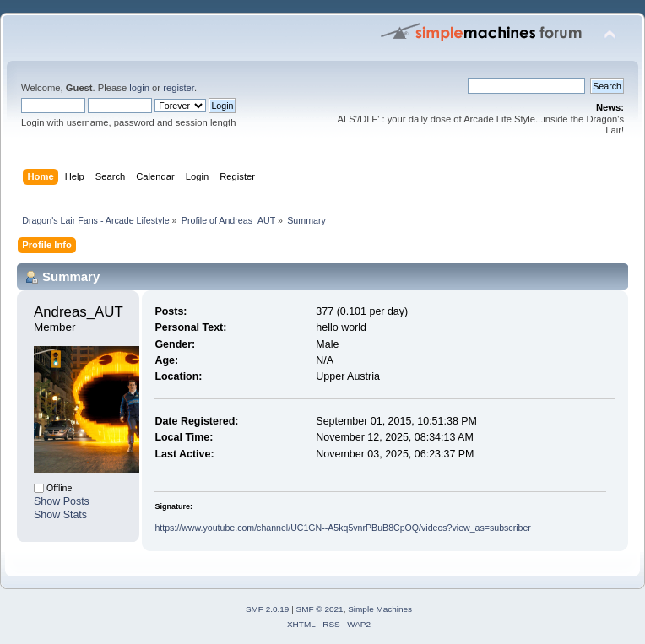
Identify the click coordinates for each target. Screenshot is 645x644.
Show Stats (60, 515)
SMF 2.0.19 (268, 609)
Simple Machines (380, 609)
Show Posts (62, 501)
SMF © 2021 (320, 609)
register (179, 88)
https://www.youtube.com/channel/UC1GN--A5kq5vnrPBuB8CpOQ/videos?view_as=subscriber (342, 528)
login (139, 88)
